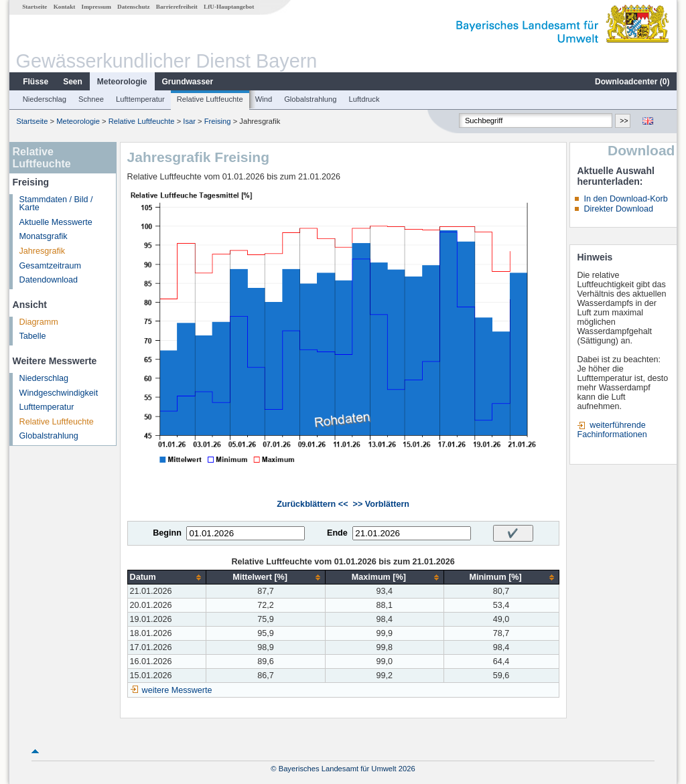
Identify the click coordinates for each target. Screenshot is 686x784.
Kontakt (65, 7)
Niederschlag (45, 99)
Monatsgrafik (44, 236)
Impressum (96, 7)
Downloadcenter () (632, 82)
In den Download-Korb (625, 199)
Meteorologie (122, 82)
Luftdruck (364, 99)
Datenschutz (134, 7)
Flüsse (36, 82)
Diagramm (39, 322)
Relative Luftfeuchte (210, 99)
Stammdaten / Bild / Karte (56, 204)
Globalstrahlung (310, 99)
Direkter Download (618, 209)
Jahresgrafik (43, 251)
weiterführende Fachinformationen (612, 430)
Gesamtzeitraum (50, 266)
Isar (189, 121)
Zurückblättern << (312, 504)
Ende (337, 533)
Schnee (91, 99)
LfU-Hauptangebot (229, 7)
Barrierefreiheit (177, 7)
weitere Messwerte (177, 690)
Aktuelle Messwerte (56, 222)
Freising (218, 121)
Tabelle (33, 336)
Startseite (35, 7)
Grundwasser (188, 82)
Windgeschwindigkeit (59, 393)
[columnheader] (167, 577)
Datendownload (49, 280)
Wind (264, 99)
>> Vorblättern (381, 504)
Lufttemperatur (140, 99)
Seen (73, 82)
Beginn (167, 533)
